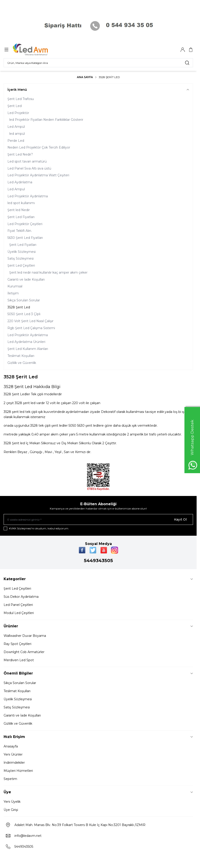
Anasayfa (11, 746)
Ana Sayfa (85, 77)
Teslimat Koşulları (21, 356)
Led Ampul (16, 189)
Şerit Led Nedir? (20, 154)
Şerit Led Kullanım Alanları (28, 349)
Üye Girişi (11, 810)
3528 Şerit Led (19, 307)
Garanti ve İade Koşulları (26, 279)
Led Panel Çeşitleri (18, 605)
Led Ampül (16, 127)
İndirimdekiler (14, 763)
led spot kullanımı (21, 203)
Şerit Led (15, 106)
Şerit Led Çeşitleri (21, 265)
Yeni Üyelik (12, 802)
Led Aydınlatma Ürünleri (26, 342)
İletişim (13, 293)
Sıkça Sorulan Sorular (24, 300)
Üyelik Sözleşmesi (22, 252)
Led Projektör (18, 113)
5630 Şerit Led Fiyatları (25, 238)
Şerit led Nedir (19, 210)
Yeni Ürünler (13, 754)
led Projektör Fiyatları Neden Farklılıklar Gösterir (46, 120)
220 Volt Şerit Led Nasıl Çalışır (30, 321)
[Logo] (34, 50)
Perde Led (16, 141)
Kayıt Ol (180, 519)
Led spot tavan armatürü (27, 161)
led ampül (17, 134)
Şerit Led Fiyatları (21, 217)
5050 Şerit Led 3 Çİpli (24, 314)
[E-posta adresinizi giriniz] (98, 519)
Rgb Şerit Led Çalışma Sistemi (31, 328)
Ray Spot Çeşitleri (17, 644)
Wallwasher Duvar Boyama (25, 636)
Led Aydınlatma (20, 182)
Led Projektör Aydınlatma (28, 196)
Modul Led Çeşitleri (19, 613)
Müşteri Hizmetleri (18, 771)
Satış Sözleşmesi (21, 258)
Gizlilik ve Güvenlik (22, 363)
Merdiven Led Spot (19, 660)
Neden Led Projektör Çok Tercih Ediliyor (39, 147)
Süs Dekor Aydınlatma (21, 597)
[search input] (98, 63)
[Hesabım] (183, 50)
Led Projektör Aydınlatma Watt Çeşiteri (38, 175)
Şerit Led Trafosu (21, 99)
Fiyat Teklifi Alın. (20, 231)
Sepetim (10, 779)
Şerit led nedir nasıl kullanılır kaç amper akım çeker (48, 272)
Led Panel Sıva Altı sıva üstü (29, 168)
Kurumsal (15, 286)
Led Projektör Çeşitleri (25, 224)
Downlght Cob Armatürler (24, 652)
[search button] (187, 63)
